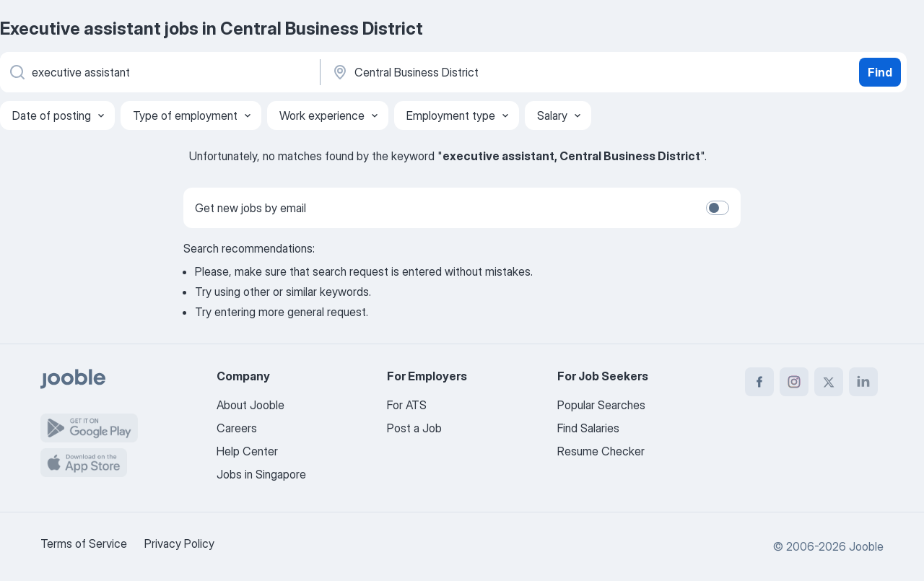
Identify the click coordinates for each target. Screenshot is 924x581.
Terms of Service (84, 543)
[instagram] (794, 382)
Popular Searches (601, 405)
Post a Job (414, 428)
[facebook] (759, 382)
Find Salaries (588, 428)
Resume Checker (601, 451)
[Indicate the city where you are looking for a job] (481, 72)
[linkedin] (863, 382)
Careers (237, 428)
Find (880, 72)
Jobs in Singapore (261, 474)
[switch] (718, 208)
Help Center (247, 451)
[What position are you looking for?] (159, 72)
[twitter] (829, 382)
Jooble (866, 546)
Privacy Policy (179, 543)
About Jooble (250, 405)
